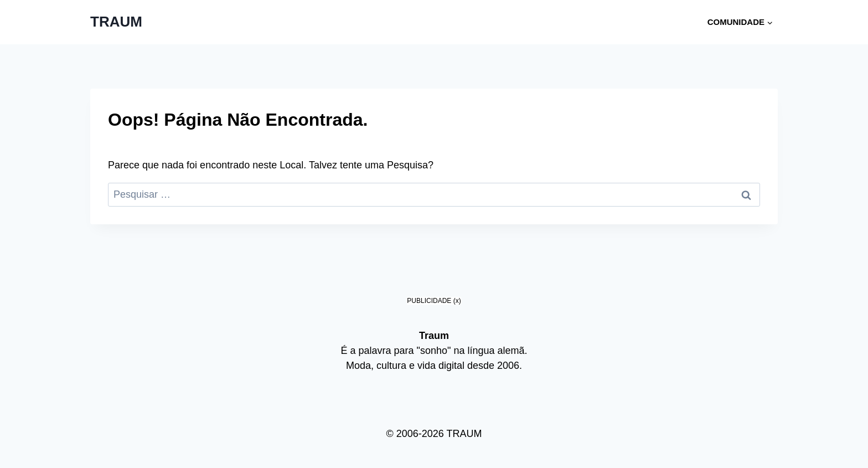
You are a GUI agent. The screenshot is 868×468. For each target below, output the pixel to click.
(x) (457, 301)
